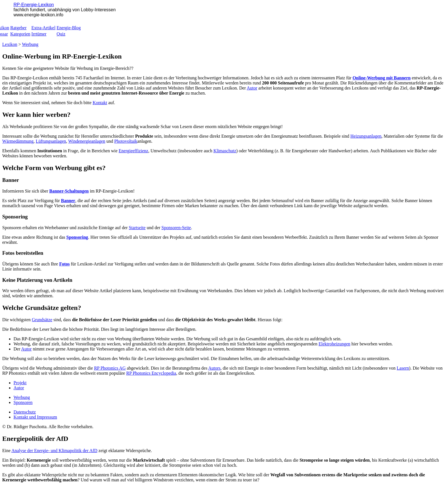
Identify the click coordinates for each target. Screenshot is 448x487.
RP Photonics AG (110, 368)
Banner (68, 201)
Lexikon (10, 44)
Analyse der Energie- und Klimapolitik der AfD (54, 451)
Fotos (64, 264)
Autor (252, 88)
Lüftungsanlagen (51, 141)
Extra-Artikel (44, 28)
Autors (215, 368)
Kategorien (20, 34)
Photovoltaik (126, 141)
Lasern (403, 368)
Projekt (20, 383)
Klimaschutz (225, 151)
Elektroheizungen (334, 344)
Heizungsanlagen (366, 136)
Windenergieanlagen (87, 141)
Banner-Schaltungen (69, 191)
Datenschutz (25, 412)
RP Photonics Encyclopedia (151, 373)
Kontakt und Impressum (35, 417)
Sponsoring (77, 237)
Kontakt (100, 103)
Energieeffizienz (133, 151)
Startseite (137, 228)
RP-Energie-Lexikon (34, 5)
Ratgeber (19, 28)
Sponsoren (23, 402)
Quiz (61, 34)
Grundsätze (42, 320)
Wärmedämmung (18, 141)
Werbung (30, 44)
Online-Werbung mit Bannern (382, 78)
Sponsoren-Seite (176, 228)
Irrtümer (39, 34)
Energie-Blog (69, 28)
